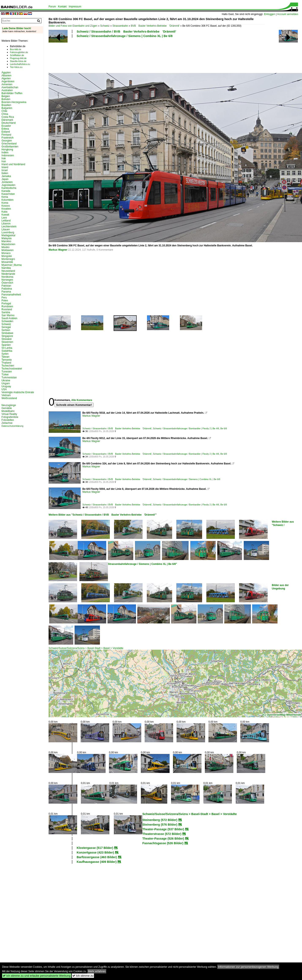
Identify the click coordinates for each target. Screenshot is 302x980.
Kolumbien (7, 200)
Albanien (6, 75)
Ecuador (6, 126)
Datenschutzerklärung (12, 426)
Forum (52, 7)
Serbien (6, 330)
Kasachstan (8, 194)
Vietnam (6, 395)
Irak (4, 158)
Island (5, 167)
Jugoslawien (8, 185)
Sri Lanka (7, 348)
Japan (5, 179)
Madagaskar (8, 235)
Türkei (5, 375)
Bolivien (6, 99)
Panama (6, 292)
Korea (5, 203)
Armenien (7, 84)
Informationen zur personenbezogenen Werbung (248, 967)
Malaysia (6, 238)
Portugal (6, 303)
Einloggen (270, 14)
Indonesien (8, 155)
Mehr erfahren (97, 971)
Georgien (7, 141)
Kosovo (6, 206)
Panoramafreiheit (11, 295)
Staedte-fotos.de (18, 61)
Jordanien (7, 182)
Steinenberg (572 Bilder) (160, 820)
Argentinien (8, 81)
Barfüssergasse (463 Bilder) (97, 857)
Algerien (6, 78)
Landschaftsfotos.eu (20, 64)
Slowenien (7, 342)
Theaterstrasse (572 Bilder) (162, 834)
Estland (6, 132)
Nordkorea (7, 277)
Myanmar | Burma (12, 265)
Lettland (6, 221)
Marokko (6, 241)
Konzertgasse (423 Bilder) (95, 852)
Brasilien (6, 105)
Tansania (7, 360)
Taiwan (5, 357)
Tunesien (7, 372)
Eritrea (5, 129)
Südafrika (7, 351)
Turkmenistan (9, 377)
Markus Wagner (58, 250)
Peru (4, 298)
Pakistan (6, 286)
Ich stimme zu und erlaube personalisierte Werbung (37, 976)
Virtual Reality (9, 414)
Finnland (6, 135)
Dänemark (7, 120)
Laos (4, 218)
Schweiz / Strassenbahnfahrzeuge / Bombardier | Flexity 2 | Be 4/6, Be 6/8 (190, 428)
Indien (5, 152)
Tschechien (8, 366)
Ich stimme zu (83, 976)
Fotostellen (8, 420)
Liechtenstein (9, 226)
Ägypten (6, 73)
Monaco (6, 253)
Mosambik (7, 262)
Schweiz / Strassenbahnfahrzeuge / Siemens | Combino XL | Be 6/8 (125, 36)
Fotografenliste (10, 417)
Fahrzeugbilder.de (19, 52)
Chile (4, 111)
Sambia (6, 312)
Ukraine (6, 380)
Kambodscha (9, 188)
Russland (7, 309)
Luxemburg (8, 232)
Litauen (6, 229)
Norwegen (7, 280)
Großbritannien (10, 147)
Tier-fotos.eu (16, 67)
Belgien (6, 96)
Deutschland (9, 123)
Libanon (6, 224)
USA (4, 389)
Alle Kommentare (82, 400)
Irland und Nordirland (13, 164)
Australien (7, 90)
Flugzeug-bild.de (18, 58)
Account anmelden (288, 14)
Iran (4, 161)
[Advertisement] (157, 55)
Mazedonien (8, 244)
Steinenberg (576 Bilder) (160, 825)
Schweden (7, 321)
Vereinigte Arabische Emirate (18, 392)
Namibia (6, 268)
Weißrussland (9, 398)
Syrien (5, 354)
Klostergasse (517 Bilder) (95, 848)
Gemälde (7, 408)
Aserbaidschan (10, 87)
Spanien (6, 345)
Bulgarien (7, 108)
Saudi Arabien (9, 318)
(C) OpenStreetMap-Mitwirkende (282, 715)
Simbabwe (7, 333)
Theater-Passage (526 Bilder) (163, 839)
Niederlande (8, 274)
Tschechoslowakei (12, 369)
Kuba (4, 212)
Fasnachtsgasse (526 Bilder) (163, 843)
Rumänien (7, 306)
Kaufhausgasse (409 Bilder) (97, 862)
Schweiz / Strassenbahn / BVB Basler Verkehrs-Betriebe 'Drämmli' (126, 32)
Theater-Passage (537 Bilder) (163, 829)
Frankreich (7, 138)
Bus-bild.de (16, 49)
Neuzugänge (9, 405)
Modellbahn (8, 411)
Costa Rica (8, 117)
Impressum (75, 7)
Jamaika (6, 176)
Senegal (6, 327)
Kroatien (6, 209)
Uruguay (6, 386)
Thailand (6, 363)
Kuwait (5, 215)
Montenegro (8, 259)
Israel (5, 170)
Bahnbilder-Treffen (12, 93)
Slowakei (7, 339)
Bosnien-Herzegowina (14, 102)
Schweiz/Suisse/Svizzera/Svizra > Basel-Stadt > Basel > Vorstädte (86, 648)
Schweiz (105, 26)
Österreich (7, 283)
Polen (5, 301)
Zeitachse (7, 423)
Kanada (6, 191)
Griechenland (9, 144)
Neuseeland (8, 271)
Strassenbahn (120, 26)
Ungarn (6, 383)
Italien (5, 173)
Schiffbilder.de (17, 55)
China (5, 114)
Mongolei (7, 256)
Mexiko (5, 247)
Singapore (7, 336)
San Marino (8, 315)
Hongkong (7, 150)
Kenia (5, 197)
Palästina (7, 289)
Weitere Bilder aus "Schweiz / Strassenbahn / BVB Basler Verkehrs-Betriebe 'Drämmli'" (103, 515)
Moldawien (7, 250)
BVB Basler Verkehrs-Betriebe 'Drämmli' (155, 26)
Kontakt (62, 7)
